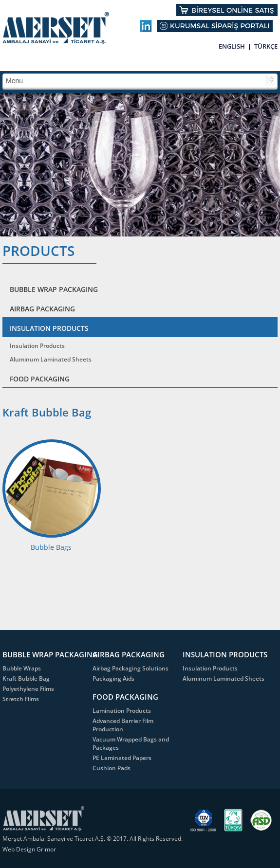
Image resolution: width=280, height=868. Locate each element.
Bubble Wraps (22, 668)
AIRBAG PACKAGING (42, 309)
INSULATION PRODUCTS (49, 328)
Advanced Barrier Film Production (123, 725)
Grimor (46, 849)
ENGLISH (232, 46)
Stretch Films (21, 699)
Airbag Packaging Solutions (131, 668)
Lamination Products (122, 711)
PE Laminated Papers (122, 758)
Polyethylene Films (28, 689)
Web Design (19, 849)
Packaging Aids (113, 678)
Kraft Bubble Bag (26, 678)
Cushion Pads (112, 768)
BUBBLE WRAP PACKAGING (54, 289)
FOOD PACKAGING (40, 379)
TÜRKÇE (266, 46)
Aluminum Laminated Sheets (51, 359)
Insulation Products (37, 346)
